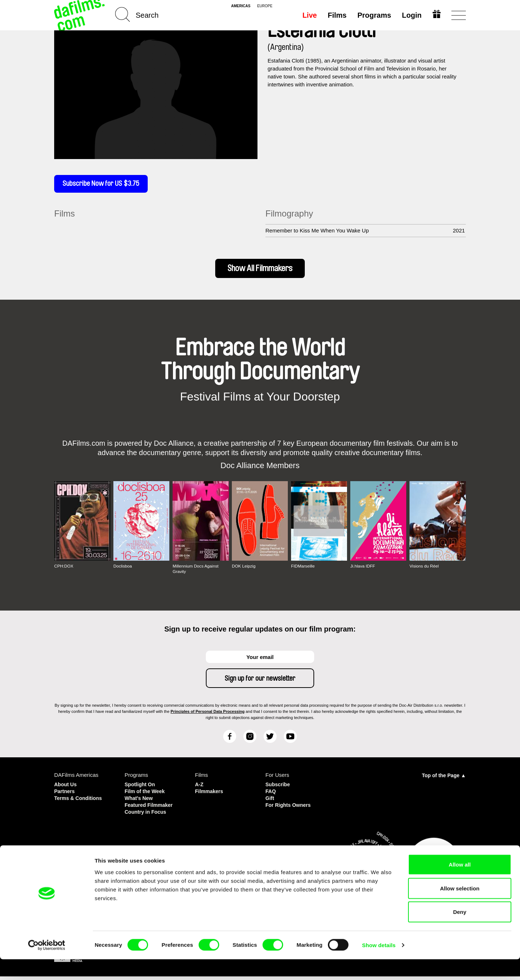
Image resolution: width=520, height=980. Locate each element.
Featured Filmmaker (150, 809)
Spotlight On (141, 790)
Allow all (460, 885)
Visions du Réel (424, 572)
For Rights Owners (290, 809)
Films (336, 15)
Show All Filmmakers (260, 272)
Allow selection (460, 909)
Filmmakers (210, 796)
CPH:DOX (64, 572)
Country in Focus (147, 816)
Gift (270, 803)
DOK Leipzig (244, 572)
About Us (66, 790)
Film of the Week (146, 796)
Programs (373, 15)
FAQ (271, 796)
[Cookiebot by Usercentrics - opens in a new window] (47, 966)
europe (265, 6)
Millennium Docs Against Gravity (196, 574)
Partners (65, 796)
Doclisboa (123, 572)
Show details (379, 966)
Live (309, 15)
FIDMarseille (303, 572)
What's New (140, 803)
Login (411, 15)
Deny (460, 932)
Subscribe (279, 790)
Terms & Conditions (80, 803)
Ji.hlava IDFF (363, 572)
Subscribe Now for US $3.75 (105, 185)
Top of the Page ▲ (444, 781)
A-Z (200, 790)
